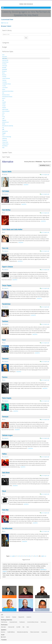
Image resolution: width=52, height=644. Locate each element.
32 (19, 556)
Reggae (4, 133)
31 (17, 556)
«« (11, 556)
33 (22, 556)
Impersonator (5, 109)
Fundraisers (22, 622)
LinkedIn (3, 637)
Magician (4, 120)
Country (4, 86)
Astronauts (5, 66)
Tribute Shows (5, 144)
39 (37, 556)
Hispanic (4, 108)
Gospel (4, 106)
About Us (8, 617)
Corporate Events (13, 622)
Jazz (3, 115)
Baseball (4, 67)
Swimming (4, 138)
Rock (3, 135)
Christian (4, 77)
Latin (3, 118)
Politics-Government (35, 632)
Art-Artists (4, 64)
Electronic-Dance (6, 95)
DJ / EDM (18, 627)
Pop (3, 128)
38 (34, 556)
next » (43, 556)
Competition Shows (7, 84)
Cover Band (5, 88)
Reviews (14, 617)
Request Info (21, 617)
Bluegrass (4, 71)
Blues (3, 73)
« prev (13, 556)
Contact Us (29, 617)
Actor (3, 55)
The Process (43, 622)
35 (27, 556)
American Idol (5, 60)
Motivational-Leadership (8, 126)
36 (29, 556)
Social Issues (44, 632)
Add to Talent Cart (45, 175)
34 (24, 556)
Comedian (5, 82)
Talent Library (4, 622)
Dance (4, 89)
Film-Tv (4, 98)
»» (46, 556)
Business (4, 75)
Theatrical (4, 140)
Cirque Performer (6, 78)
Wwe (3, 148)
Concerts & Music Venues (33, 622)
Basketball (5, 69)
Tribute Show (5, 142)
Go (26, 38)
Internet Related (6, 111)
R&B (3, 129)
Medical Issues (5, 122)
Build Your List (5, 23)
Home (2, 617)
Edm (3, 93)
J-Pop (3, 113)
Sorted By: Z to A (45, 165)
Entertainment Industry (7, 97)
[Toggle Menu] (26, 8)
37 (32, 556)
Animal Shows (5, 62)
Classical (4, 80)
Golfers (4, 104)
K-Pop (4, 117)
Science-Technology (7, 137)
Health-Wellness (11, 632)
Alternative (5, 58)
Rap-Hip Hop (5, 131)
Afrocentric (5, 57)
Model (4, 124)
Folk (3, 100)
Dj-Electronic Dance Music (8, 91)
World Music (5, 146)
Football (4, 102)
